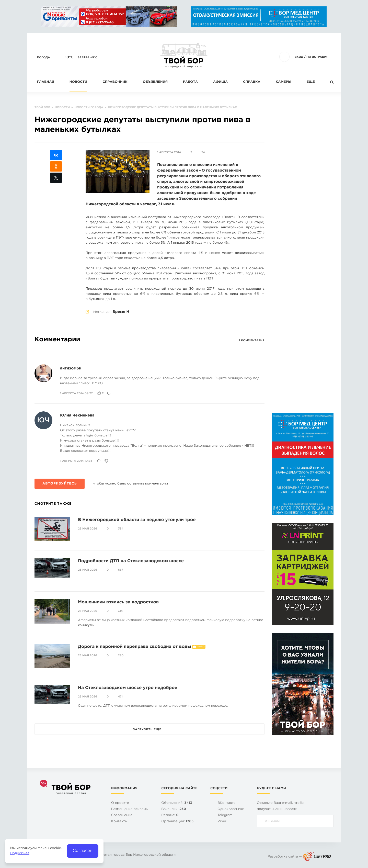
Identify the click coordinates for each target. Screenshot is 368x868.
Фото (200, 647)
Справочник (115, 82)
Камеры (284, 82)
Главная (46, 82)
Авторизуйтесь (60, 484)
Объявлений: (177, 803)
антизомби (71, 369)
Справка (252, 82)
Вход (299, 57)
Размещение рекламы (130, 809)
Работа (190, 82)
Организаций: (177, 822)
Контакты (119, 822)
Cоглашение (122, 815)
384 (121, 529)
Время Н (121, 312)
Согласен (83, 851)
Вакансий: (174, 809)
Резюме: (170, 815)
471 (120, 697)
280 (121, 656)
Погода (44, 58)
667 (121, 570)
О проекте (120, 803)
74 (203, 152)
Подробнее (20, 854)
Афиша (220, 82)
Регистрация (317, 57)
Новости (78, 82)
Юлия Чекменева (77, 416)
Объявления (155, 82)
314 (120, 611)
